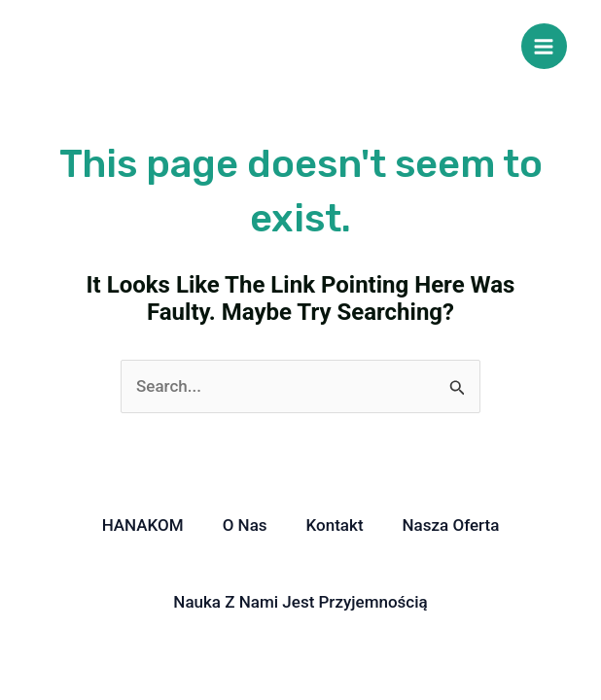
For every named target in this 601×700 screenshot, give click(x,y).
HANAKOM (143, 525)
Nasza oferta (451, 525)
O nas (245, 525)
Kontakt (335, 525)
